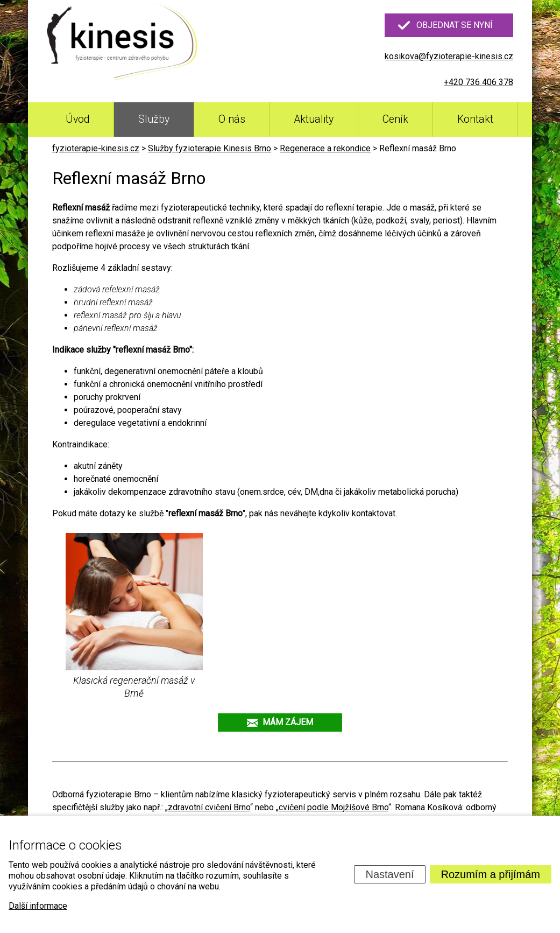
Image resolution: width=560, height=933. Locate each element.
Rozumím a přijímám (491, 874)
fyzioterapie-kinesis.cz (96, 148)
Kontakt (475, 119)
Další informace (38, 906)
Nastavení (389, 874)
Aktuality (314, 119)
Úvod (77, 119)
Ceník (395, 119)
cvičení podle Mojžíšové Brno (334, 807)
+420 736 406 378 (479, 82)
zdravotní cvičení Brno (209, 807)
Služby (154, 119)
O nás (232, 119)
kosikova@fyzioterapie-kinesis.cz (449, 56)
